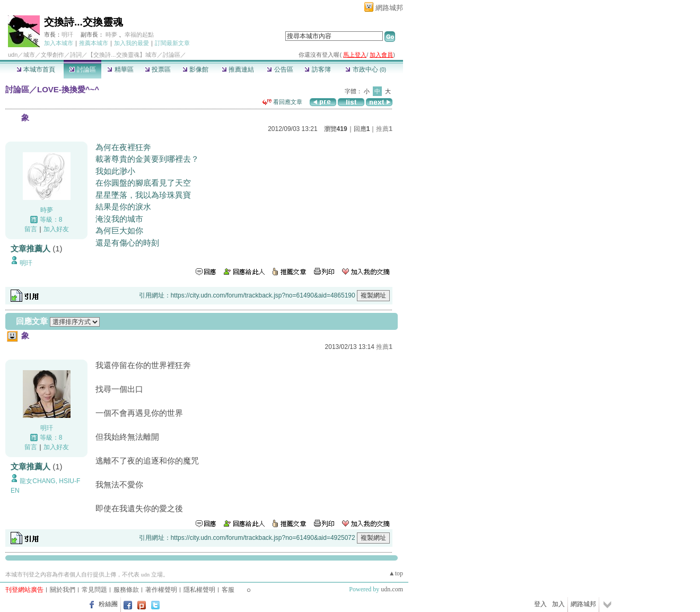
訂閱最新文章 (172, 43)
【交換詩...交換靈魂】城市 (122, 55)
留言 (31, 229)
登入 (540, 604)
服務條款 (126, 590)
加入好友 (56, 229)
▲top (396, 573)
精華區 (120, 69)
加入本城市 (59, 43)
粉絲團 (108, 604)
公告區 (280, 69)
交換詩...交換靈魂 (84, 22)
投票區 (158, 69)
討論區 (82, 69)
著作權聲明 (161, 590)
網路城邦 (389, 8)
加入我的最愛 (132, 43)
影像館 (195, 69)
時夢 (111, 34)
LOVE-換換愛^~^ (68, 89)
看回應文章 (282, 102)
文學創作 (52, 55)
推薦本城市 (94, 43)
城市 (29, 55)
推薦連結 (238, 69)
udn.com (392, 589)
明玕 (67, 34)
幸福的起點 (139, 34)
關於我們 (63, 590)
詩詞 (76, 55)
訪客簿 (317, 69)
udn (13, 55)
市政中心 (366, 69)
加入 (558, 604)
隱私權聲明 (199, 590)
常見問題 (94, 590)
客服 (228, 590)
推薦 (384, 129)
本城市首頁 (36, 69)
